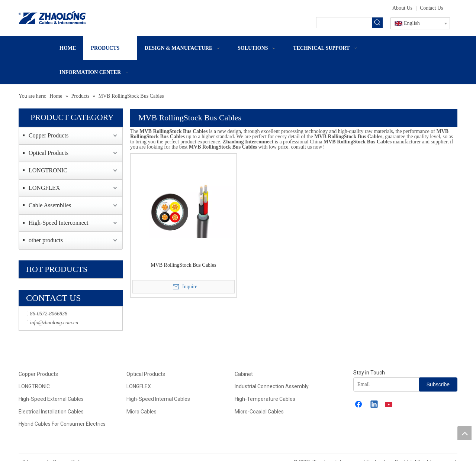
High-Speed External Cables (51, 399)
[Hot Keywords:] (377, 23)
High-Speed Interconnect (58, 223)
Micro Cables (141, 412)
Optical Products (49, 153)
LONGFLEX (44, 188)
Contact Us (432, 8)
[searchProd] (344, 23)
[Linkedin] (374, 405)
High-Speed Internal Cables (158, 399)
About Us (402, 8)
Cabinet (244, 374)
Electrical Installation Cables (51, 412)
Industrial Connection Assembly (272, 386)
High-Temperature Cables (265, 399)
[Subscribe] (438, 384)
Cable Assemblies (50, 205)
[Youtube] (389, 405)
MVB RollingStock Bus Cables (183, 265)
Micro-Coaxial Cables (259, 412)
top (464, 433)
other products (46, 240)
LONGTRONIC (48, 170)
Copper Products (49, 135)
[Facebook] (359, 405)
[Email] (392, 384)
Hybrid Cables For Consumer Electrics (62, 424)
